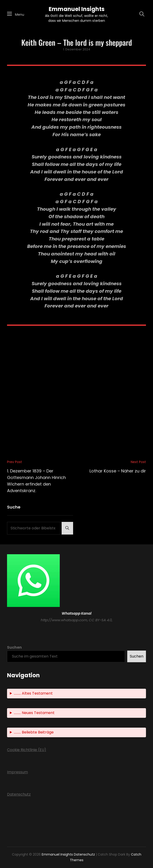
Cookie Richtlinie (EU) (27, 750)
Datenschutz (19, 794)
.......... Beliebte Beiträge (34, 732)
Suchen (14, 647)
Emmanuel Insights (77, 9)
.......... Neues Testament (34, 713)
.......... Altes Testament (33, 693)
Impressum (17, 772)
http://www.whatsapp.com (64, 620)
